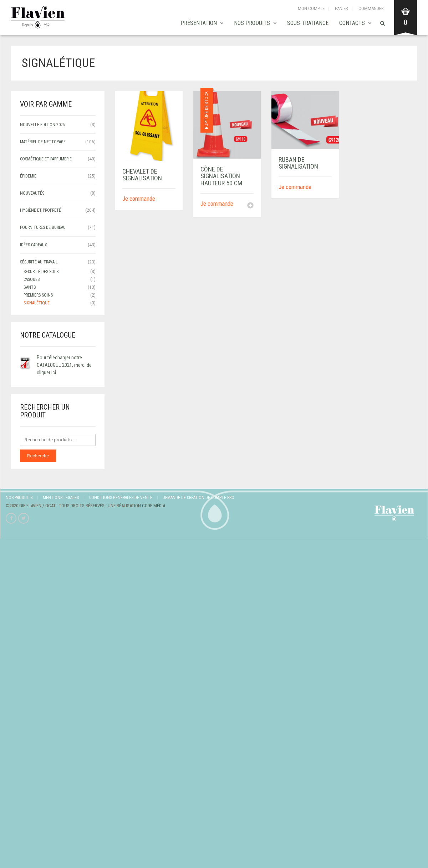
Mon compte (311, 8)
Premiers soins (38, 295)
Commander (371, 8)
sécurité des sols (41, 272)
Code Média (154, 506)
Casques (32, 279)
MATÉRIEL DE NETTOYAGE (43, 142)
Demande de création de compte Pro (198, 498)
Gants (30, 287)
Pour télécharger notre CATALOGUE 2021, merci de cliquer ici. (64, 365)
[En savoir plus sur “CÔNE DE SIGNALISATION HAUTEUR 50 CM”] (250, 206)
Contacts (352, 23)
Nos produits (252, 23)
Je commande (139, 199)
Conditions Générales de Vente (121, 498)
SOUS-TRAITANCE (308, 23)
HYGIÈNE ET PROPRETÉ (40, 210)
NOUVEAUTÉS (32, 193)
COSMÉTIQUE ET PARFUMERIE (46, 159)
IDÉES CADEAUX (34, 245)
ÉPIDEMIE (28, 176)
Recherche (38, 456)
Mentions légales (61, 498)
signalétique (37, 303)
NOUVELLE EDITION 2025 (42, 125)
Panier (342, 8)
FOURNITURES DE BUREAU (43, 227)
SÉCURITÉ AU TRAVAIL (39, 262)
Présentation (199, 23)
